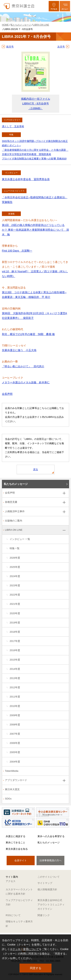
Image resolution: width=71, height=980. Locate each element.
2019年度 (15, 623)
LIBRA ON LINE (14, 530)
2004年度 (15, 762)
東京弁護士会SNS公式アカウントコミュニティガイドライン (51, 905)
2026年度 (15, 558)
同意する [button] (36, 968)
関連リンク (44, 915)
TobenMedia (12, 771)
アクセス (11, 881)
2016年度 (15, 650)
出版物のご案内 (14, 521)
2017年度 (15, 641)
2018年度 (15, 632)
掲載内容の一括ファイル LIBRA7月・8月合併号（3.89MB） (36, 103)
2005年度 (15, 752)
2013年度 (15, 678)
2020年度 (15, 613)
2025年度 (15, 567)
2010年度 (15, 706)
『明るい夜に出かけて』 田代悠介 (23, 366)
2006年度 (15, 743)
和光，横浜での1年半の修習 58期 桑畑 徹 (28, 334)
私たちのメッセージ (16, 484)
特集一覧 (15, 548)
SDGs (8, 799)
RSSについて (13, 915)
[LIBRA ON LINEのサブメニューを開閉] (64, 530)
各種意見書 (11, 502)
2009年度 (15, 715)
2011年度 (15, 697)
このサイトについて (49, 877)
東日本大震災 (12, 789)
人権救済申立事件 (15, 511)
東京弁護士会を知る (17, 849)
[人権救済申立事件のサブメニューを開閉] (64, 512)
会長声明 (7, 394)
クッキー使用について (26, 949)
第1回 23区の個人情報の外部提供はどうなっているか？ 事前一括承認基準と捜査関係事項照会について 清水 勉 (35, 230)
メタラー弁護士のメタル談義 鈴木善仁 (26, 382)
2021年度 (15, 604)
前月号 (10, 47)
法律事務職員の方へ (50, 860)
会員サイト (21, 860)
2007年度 (15, 734)
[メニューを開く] (65, 6)
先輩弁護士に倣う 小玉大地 (19, 350)
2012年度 (15, 687)
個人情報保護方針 (47, 889)
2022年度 (15, 595)
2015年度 (15, 660)
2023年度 (15, 585)
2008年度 (15, 725)
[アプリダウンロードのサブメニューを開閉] (64, 781)
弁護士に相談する (16, 836)
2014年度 (15, 669)
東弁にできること (16, 843)
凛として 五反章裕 (13, 126)
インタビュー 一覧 (20, 539)
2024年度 (15, 576)
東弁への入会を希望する (51, 836)
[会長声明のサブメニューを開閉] (64, 493)
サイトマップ (45, 883)
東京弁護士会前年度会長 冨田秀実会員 (26, 179)
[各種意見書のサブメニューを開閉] (64, 502)
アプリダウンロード (16, 780)
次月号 (61, 47)
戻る (36, 469)
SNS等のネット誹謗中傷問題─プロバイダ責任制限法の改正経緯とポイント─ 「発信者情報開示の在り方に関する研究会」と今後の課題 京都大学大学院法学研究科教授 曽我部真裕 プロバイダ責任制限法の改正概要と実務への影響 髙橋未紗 (35, 150)
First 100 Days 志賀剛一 (17, 251)
